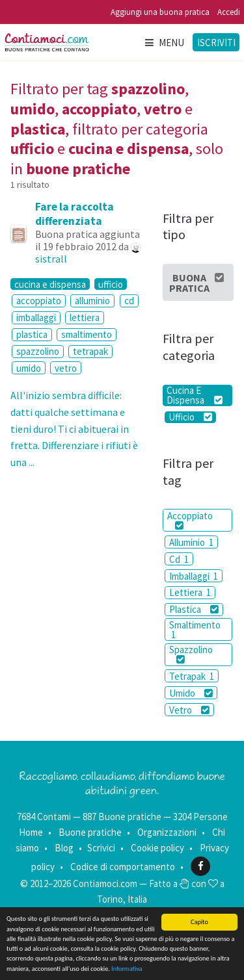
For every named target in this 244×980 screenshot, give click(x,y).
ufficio (111, 284)
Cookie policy (157, 848)
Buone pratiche (90, 832)
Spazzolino (191, 654)
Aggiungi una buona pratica (160, 12)
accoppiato (39, 301)
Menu (164, 43)
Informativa (127, 969)
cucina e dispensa (50, 284)
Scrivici (101, 848)
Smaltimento (195, 630)
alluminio (92, 301)
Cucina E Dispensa (194, 395)
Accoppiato (190, 520)
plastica (32, 334)
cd (129, 301)
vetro (66, 368)
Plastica (194, 609)
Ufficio (190, 417)
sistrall (51, 259)
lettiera (85, 317)
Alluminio (191, 542)
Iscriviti (216, 43)
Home (31, 832)
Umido (191, 693)
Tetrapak (192, 676)
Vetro (189, 710)
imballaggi (36, 317)
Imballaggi (194, 576)
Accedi (229, 12)
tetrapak (90, 351)
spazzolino (38, 351)
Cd (179, 559)
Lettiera (190, 592)
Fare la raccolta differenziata (75, 214)
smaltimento (87, 334)
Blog (64, 848)
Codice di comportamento (123, 866)
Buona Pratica (197, 283)
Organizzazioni (167, 832)
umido (29, 368)
